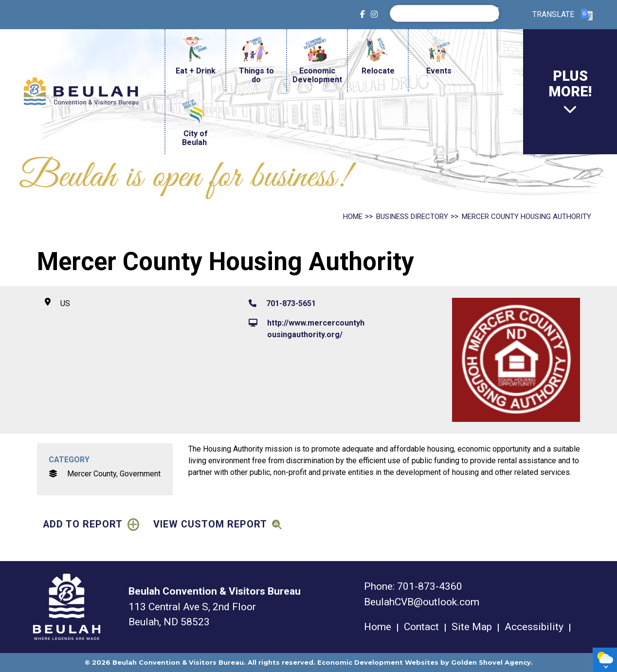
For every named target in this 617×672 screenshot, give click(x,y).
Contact (421, 627)
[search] (447, 13)
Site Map (472, 627)
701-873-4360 (430, 586)
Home (378, 627)
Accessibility (534, 627)
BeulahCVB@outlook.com (422, 602)
